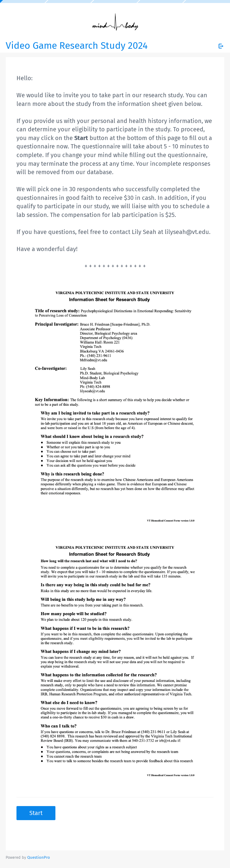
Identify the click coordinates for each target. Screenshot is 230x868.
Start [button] (36, 813)
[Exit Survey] (221, 46)
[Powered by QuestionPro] (39, 857)
